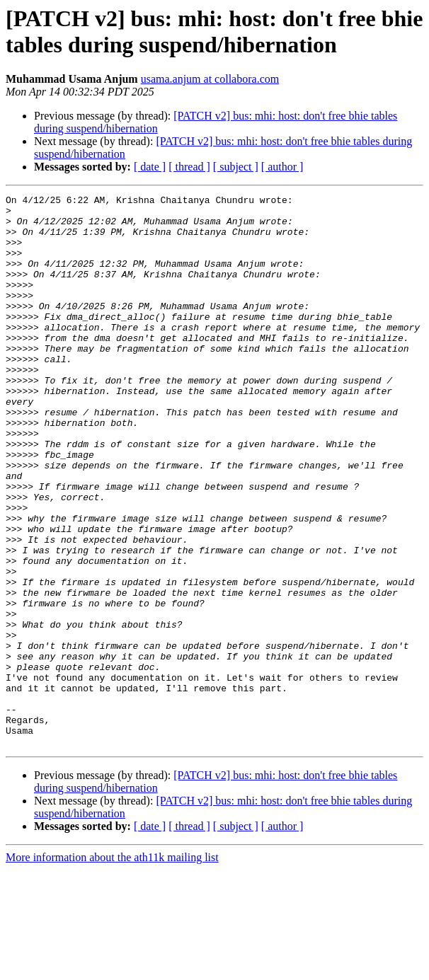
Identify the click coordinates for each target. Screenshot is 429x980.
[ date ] (150, 167)
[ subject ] (236, 167)
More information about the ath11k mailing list (112, 968)
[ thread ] (189, 167)
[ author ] (282, 167)
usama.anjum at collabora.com (210, 79)
